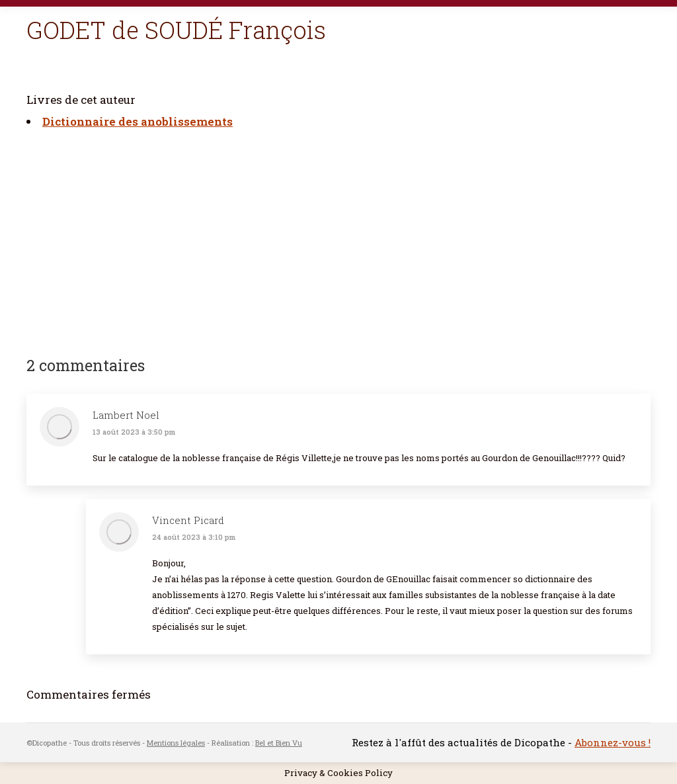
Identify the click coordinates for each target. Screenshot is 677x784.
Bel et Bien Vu (279, 743)
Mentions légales (176, 743)
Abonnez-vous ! (613, 742)
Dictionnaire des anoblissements (138, 121)
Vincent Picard (188, 520)
